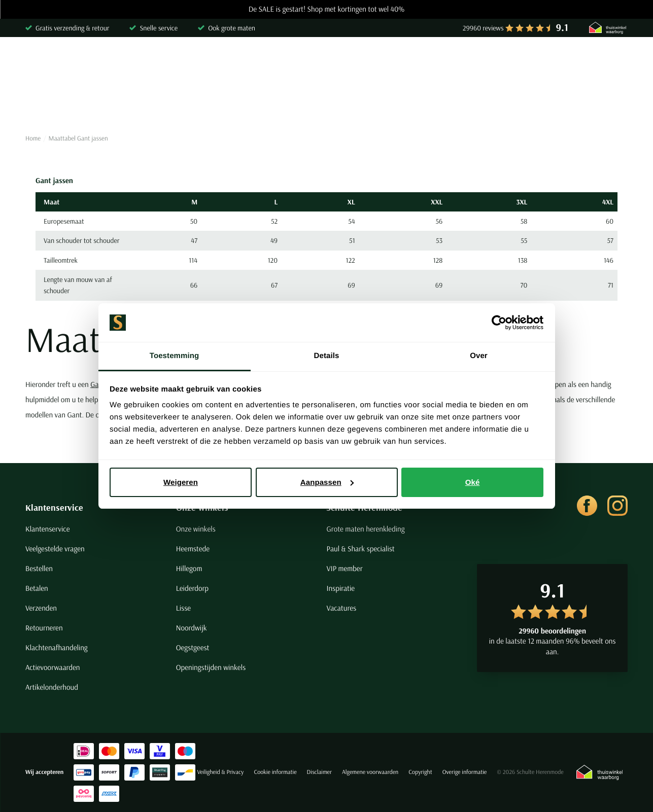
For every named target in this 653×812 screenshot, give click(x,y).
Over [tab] (479, 356)
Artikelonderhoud (52, 687)
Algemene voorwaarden (370, 772)
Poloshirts (108, 103)
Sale (586, 103)
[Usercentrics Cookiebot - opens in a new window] (499, 323)
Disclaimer (319, 772)
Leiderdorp (192, 588)
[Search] (497, 62)
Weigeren (181, 482)
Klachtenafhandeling (57, 647)
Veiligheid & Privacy (220, 772)
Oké (473, 482)
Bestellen (39, 568)
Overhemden (47, 103)
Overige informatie (465, 772)
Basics (425, 103)
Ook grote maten (232, 28)
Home (33, 138)
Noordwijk (192, 628)
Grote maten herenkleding (365, 529)
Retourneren (44, 628)
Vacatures (341, 608)
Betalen (37, 588)
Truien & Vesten (174, 103)
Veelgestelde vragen (55, 549)
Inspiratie (340, 588)
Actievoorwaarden (53, 667)
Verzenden (41, 608)
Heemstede (193, 549)
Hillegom (189, 568)
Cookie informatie (275, 772)
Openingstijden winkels (211, 667)
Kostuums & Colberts (310, 103)
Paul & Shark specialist (360, 549)
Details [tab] (327, 356)
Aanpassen (327, 482)
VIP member (344, 568)
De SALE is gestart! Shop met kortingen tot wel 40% (327, 9)
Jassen (380, 103)
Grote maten (535, 103)
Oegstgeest (193, 647)
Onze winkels (196, 529)
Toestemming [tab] (175, 356)
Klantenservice (54, 507)
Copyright (420, 772)
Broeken (238, 103)
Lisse (183, 608)
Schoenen (474, 103)
